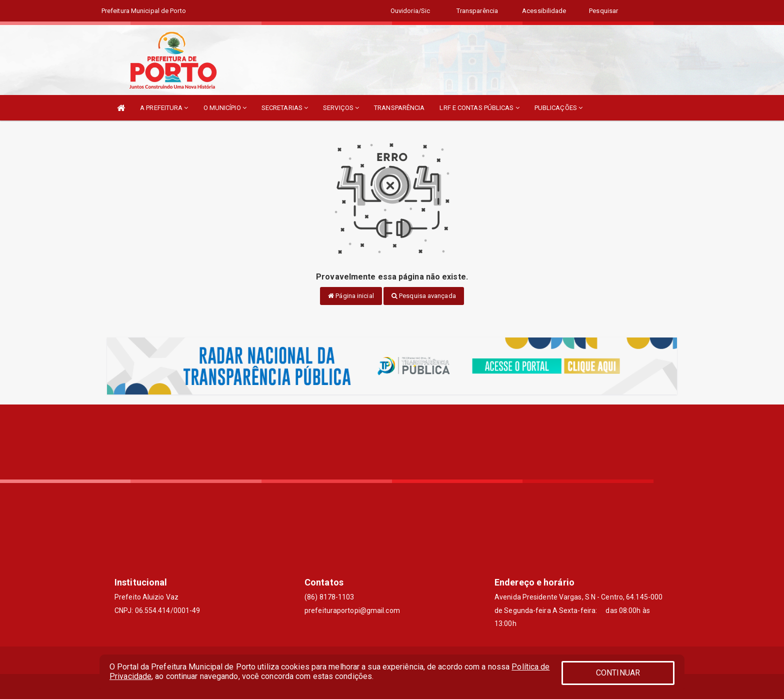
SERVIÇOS (341, 108)
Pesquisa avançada (424, 296)
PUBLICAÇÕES (558, 108)
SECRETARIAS (285, 108)
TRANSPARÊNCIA (399, 108)
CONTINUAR (618, 673)
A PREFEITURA (164, 108)
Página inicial (351, 296)
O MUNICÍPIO (225, 108)
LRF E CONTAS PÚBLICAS (479, 108)
